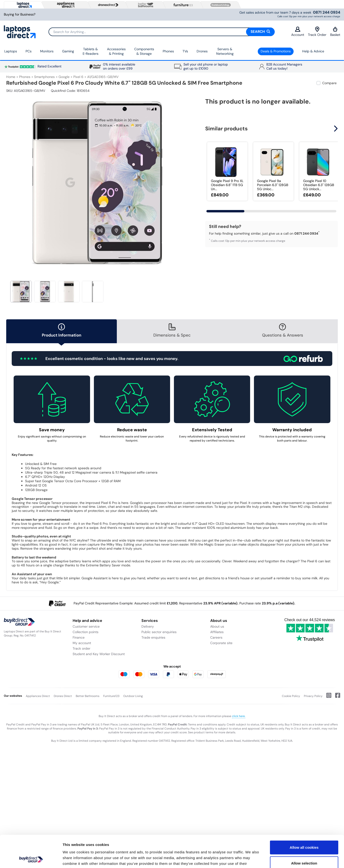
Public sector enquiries (159, 632)
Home (11, 77)
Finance (79, 637)
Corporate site (221, 643)
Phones (168, 51)
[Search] (161, 32)
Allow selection (304, 833)
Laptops (11, 51)
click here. (239, 716)
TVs (185, 51)
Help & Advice (313, 51)
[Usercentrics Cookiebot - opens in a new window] (31, 859)
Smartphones (44, 77)
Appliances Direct (38, 696)
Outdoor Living (133, 696)
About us (217, 626)
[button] (336, 129)
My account (82, 643)
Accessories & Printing (116, 51)
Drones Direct (63, 696)
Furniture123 (111, 696)
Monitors (47, 51)
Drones (202, 51)
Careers (216, 637)
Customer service (86, 626)
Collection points (86, 632)
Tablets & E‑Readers (91, 51)
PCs (29, 51)
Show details (251, 859)
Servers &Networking (225, 51)
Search (260, 32)
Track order (81, 648)
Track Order (317, 32)
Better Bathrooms (88, 696)
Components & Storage (144, 51)
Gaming (68, 51)
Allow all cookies (304, 817)
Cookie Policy (291, 696)
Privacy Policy (313, 696)
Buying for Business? (20, 14)
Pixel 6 (78, 77)
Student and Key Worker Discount (99, 654)
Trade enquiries (153, 637)
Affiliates (217, 632)
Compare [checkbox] (329, 83)
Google (64, 77)
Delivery (148, 626)
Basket (335, 32)
